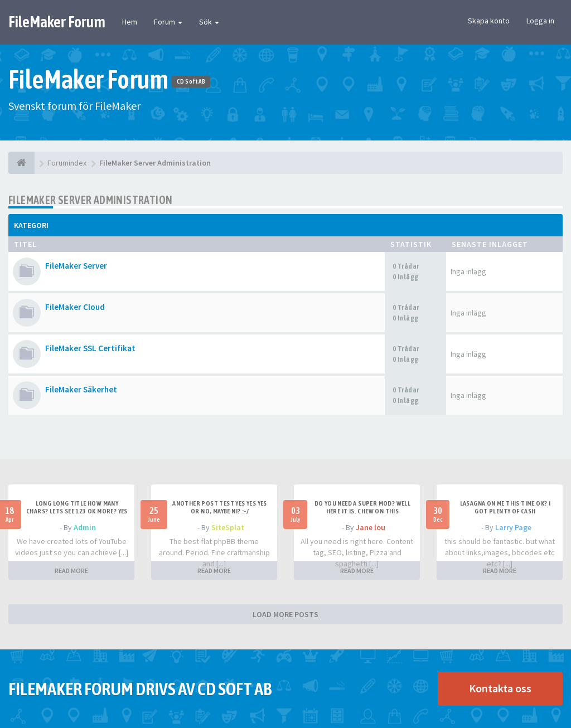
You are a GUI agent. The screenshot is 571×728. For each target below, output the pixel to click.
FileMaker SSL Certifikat (90, 348)
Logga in (540, 21)
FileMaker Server (76, 266)
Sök (209, 22)
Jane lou (371, 527)
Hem (130, 22)
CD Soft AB (191, 81)
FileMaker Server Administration (90, 200)
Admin (85, 527)
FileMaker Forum (57, 22)
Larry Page (513, 527)
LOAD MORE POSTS (285, 614)
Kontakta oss (500, 688)
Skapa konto (489, 21)
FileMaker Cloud (75, 307)
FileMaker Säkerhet (81, 389)
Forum (168, 22)
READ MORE (71, 571)
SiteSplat (228, 527)
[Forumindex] (21, 163)
